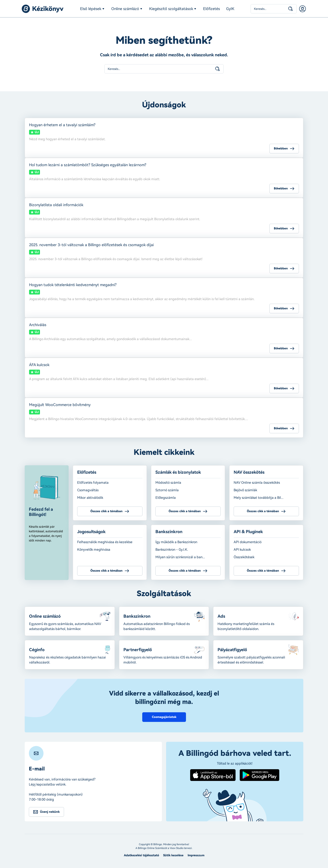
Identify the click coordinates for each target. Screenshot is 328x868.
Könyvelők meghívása (94, 550)
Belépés (302, 9)
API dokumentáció (248, 542)
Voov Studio (177, 848)
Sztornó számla (167, 490)
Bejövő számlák (245, 490)
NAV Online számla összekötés (257, 483)
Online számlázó (125, 9)
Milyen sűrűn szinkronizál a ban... (180, 557)
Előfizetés (211, 9)
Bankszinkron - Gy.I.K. (172, 550)
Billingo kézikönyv (43, 9)
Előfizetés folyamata (93, 483)
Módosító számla (168, 483)
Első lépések (91, 9)
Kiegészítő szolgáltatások (171, 9)
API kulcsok (242, 550)
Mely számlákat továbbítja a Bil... (259, 498)
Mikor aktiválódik (90, 498)
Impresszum (196, 855)
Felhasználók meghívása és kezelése (105, 542)
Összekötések (244, 557)
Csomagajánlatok (164, 717)
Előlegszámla (166, 498)
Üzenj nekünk (50, 812)
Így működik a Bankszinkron (176, 542)
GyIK (230, 9)
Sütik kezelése (173, 855)
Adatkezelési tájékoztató (141, 855)
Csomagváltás (88, 490)
